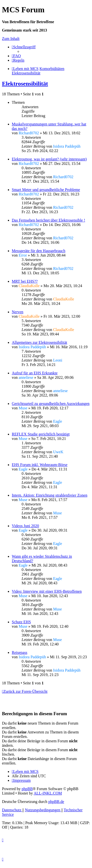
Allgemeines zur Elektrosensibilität (39, 342)
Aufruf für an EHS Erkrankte (35, 373)
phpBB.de (56, 802)
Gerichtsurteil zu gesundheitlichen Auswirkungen (51, 404)
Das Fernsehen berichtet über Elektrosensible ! (48, 220)
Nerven (18, 312)
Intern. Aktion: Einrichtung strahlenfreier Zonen (50, 495)
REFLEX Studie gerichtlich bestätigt (41, 434)
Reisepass (20, 652)
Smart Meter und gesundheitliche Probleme (46, 190)
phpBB (27, 789)
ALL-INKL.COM (48, 793)
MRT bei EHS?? (25, 281)
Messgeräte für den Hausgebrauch (39, 251)
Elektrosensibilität (25, 84)
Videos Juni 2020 (25, 526)
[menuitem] (16, 56)
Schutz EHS (21, 622)
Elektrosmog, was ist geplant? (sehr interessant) (49, 159)
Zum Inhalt (11, 39)
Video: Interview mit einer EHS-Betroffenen (47, 591)
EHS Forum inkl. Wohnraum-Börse (40, 465)
